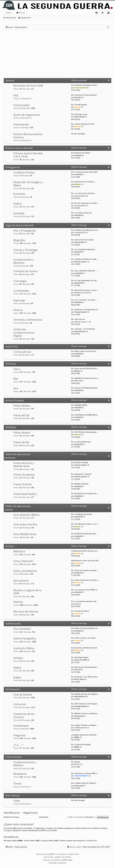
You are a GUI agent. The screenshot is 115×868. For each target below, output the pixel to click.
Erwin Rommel (80, 88)
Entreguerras (13, 167)
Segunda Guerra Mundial (19, 225)
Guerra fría (11, 346)
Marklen (78, 184)
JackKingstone (81, 728)
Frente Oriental (22, 484)
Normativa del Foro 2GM (28, 86)
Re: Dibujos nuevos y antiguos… (85, 713)
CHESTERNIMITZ (81, 776)
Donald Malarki (81, 706)
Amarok (78, 614)
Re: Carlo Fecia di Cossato (82, 240)
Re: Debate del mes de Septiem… (85, 694)
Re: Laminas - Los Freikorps (83, 329)
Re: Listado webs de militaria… (84, 783)
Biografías (19, 240)
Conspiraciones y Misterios (24, 261)
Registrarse (26, 18)
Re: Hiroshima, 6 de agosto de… (85, 493)
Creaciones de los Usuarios (24, 715)
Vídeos (17, 668)
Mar (16, 379)
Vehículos (11, 364)
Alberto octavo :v (81, 322)
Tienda (17, 784)
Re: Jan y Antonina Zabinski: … (84, 271)
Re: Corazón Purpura (80, 611)
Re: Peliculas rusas (79, 114)
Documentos (21, 581)
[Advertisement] (58, 54)
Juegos (17, 677)
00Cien (77, 764)
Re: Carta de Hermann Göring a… (85, 580)
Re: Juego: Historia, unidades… (85, 725)
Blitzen (77, 371)
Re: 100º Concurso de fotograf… (85, 704)
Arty (52, 857)
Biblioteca (19, 551)
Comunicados (22, 105)
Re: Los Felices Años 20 (81, 213)
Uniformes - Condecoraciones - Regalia (24, 333)
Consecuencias (22, 352)
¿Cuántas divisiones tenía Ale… (85, 735)
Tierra (17, 369)
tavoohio (78, 97)
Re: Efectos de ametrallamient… (85, 667)
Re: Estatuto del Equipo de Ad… (85, 85)
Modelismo (20, 774)
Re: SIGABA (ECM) (79, 405)
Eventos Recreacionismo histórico (28, 136)
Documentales (22, 629)
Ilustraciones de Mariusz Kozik (84, 648)
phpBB (51, 854)
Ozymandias (79, 242)
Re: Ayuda (76, 762)
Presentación (21, 124)
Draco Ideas (79, 679)
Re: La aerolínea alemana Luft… (85, 601)
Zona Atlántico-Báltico (26, 515)
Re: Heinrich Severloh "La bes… (85, 290)
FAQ (16, 95)
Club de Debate (23, 695)
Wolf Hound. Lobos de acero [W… (85, 561)
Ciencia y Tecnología (25, 250)
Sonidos (18, 658)
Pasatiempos (21, 726)
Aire (16, 388)
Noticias (18, 602)
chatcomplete (80, 196)
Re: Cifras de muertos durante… (85, 570)
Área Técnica (12, 795)
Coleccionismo (13, 757)
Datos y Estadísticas (25, 571)
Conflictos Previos (24, 173)
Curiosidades (21, 291)
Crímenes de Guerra (25, 271)
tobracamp (79, 786)
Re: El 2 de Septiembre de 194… (85, 281)
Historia (18, 310)
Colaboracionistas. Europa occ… (85, 551)
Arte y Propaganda (24, 231)
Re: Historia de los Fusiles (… (84, 182)
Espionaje (19, 300)
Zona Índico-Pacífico (25, 524)
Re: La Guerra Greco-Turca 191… (85, 172)
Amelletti (78, 155)
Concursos (20, 704)
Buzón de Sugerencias (27, 115)
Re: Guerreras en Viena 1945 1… (85, 773)
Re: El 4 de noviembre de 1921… (85, 203)
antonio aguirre (81, 262)
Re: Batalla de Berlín (80, 484)
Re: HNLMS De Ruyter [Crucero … (86, 378)
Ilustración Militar (24, 648)
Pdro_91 (78, 381)
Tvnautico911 (80, 232)
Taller (17, 801)
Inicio (9, 13)
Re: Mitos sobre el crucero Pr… (84, 351)
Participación (13, 689)
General (10, 80)
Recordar (91, 817)
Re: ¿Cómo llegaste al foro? (83, 124)
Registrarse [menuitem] (109, 13)
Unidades (11, 427)
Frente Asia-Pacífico (25, 494)
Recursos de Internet (26, 612)
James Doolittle (81, 660)
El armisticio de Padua (81, 153)
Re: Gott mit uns (78, 319)
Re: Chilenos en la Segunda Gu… (85, 310)
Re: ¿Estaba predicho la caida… (85, 259)
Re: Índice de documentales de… (85, 628)
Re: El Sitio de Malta (80, 463)
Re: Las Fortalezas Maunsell (83, 249)
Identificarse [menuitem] (103, 13)
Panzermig (79, 716)
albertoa (78, 434)
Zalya (77, 604)
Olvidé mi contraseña (76, 817)
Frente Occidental (24, 475)
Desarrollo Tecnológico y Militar (28, 184)
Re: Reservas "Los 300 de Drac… (85, 677)
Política (18, 204)
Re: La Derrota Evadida (81, 745)
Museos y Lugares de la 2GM (27, 592)
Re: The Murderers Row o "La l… (85, 524)
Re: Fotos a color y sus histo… (84, 638)
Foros (22, 13)
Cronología (20, 281)
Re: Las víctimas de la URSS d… (85, 590)
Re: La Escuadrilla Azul (81, 442)
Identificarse (11, 18)
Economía (19, 194)
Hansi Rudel (79, 117)
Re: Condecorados (79, 105)
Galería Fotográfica (25, 638)
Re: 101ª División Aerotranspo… (85, 432)
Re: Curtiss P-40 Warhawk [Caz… (85, 388)
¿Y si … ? (18, 745)
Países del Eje (21, 415)
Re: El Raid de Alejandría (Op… (84, 534)
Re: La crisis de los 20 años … (84, 193)
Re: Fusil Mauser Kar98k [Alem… (85, 415)
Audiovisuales (13, 623)
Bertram (78, 107)
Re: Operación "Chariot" (81, 474)
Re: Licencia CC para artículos (84, 95)
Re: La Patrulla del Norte (81, 514)
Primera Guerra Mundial (19, 148)
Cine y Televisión (23, 561)
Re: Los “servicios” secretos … (84, 300)
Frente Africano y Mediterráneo (24, 465)
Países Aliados (22, 406)
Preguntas (19, 735)
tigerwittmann (80, 331)
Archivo (10, 546)
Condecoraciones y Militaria (25, 764)
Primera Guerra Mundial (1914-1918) (28, 155)
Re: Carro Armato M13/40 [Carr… (85, 369)
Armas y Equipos (15, 400)
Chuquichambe (81, 312)
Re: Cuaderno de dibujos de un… (85, 230)
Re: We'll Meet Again (80, 657)
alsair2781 (79, 273)
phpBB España (67, 860)
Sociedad (19, 213)
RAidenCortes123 (82, 293)
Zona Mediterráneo (25, 534)
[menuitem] (97, 13)
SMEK (77, 737)
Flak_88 (77, 670)
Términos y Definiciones (28, 320)
